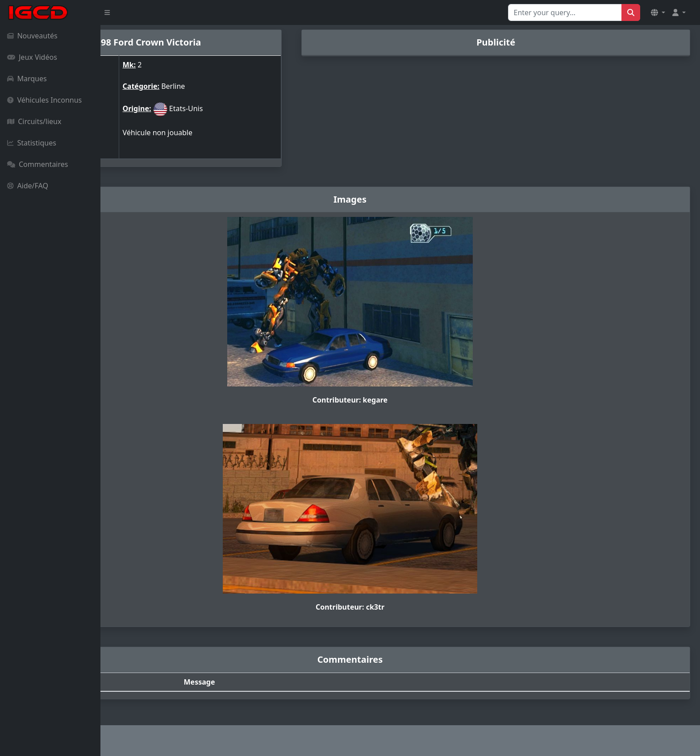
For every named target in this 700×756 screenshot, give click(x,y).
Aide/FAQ (28, 186)
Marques (27, 79)
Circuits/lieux (34, 121)
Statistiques (32, 143)
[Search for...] (565, 12)
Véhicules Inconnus (44, 100)
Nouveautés (32, 36)
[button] (658, 12)
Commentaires (37, 164)
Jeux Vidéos (32, 57)
